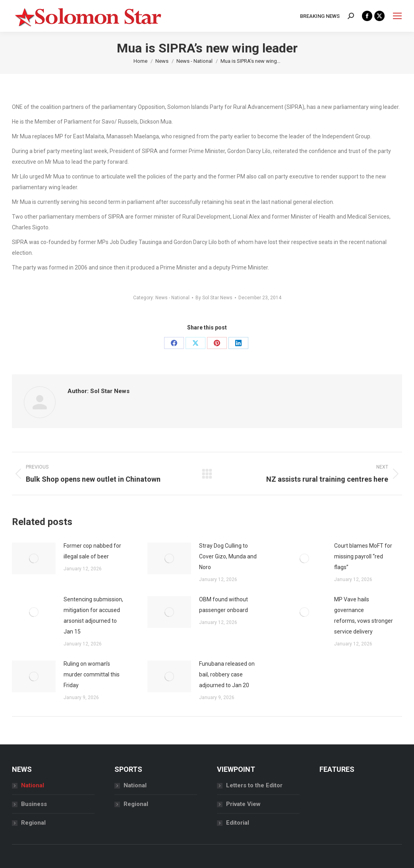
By (214, 298)
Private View (243, 804)
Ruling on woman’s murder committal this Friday (92, 674)
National (33, 785)
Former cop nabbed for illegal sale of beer (92, 551)
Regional (33, 823)
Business (34, 804)
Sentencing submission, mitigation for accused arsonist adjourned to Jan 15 (93, 615)
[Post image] (34, 558)
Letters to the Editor (254, 785)
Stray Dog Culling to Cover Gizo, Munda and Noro (228, 556)
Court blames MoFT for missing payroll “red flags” (363, 556)
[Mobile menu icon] (397, 16)
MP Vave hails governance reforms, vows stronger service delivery (364, 615)
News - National (172, 298)
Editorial (238, 823)
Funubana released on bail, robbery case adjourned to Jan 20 (227, 674)
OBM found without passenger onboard (224, 605)
